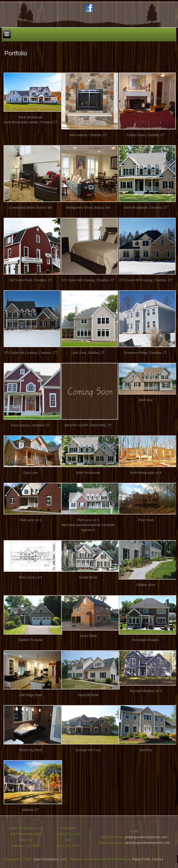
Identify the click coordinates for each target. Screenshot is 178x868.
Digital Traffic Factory (148, 859)
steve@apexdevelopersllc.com (147, 843)
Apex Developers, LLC (50, 859)
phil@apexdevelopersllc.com (146, 837)
